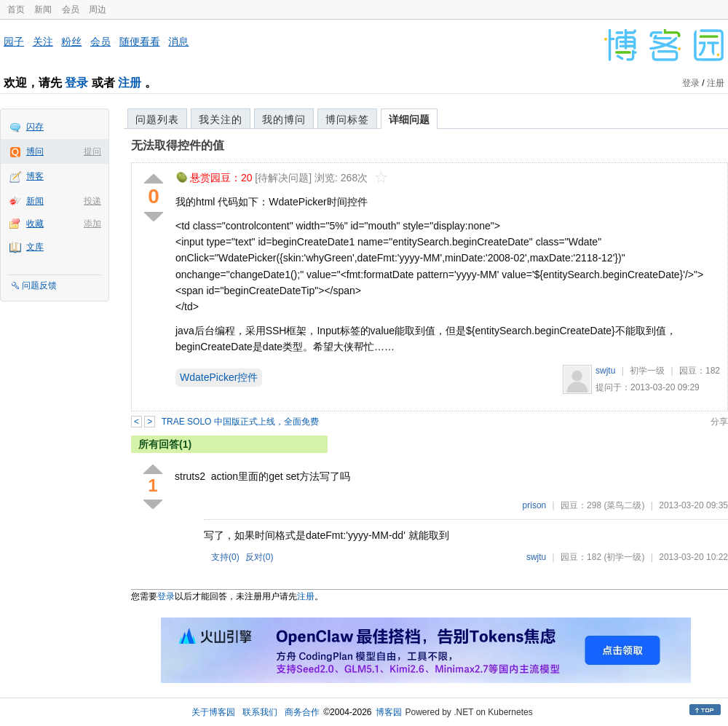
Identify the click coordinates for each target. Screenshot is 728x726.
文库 (35, 247)
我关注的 (221, 119)
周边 (98, 9)
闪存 (35, 127)
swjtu (605, 371)
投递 (92, 201)
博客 (35, 176)
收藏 (35, 224)
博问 (35, 151)
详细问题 (409, 119)
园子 (14, 42)
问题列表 (157, 119)
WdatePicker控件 (219, 377)
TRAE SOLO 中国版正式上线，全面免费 (240, 422)
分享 (719, 422)
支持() (225, 557)
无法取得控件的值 (178, 145)
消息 (178, 42)
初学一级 (647, 371)
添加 (92, 224)
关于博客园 (213, 712)
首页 (16, 9)
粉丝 (71, 42)
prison (535, 505)
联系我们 (260, 712)
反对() (260, 557)
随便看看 (140, 42)
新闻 (43, 9)
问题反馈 (39, 285)
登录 (76, 83)
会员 (71, 9)
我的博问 (284, 119)
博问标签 (347, 119)
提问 (92, 151)
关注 (43, 42)
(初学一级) (624, 557)
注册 (130, 83)
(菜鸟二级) (624, 505)
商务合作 (302, 712)
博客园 (389, 712)
